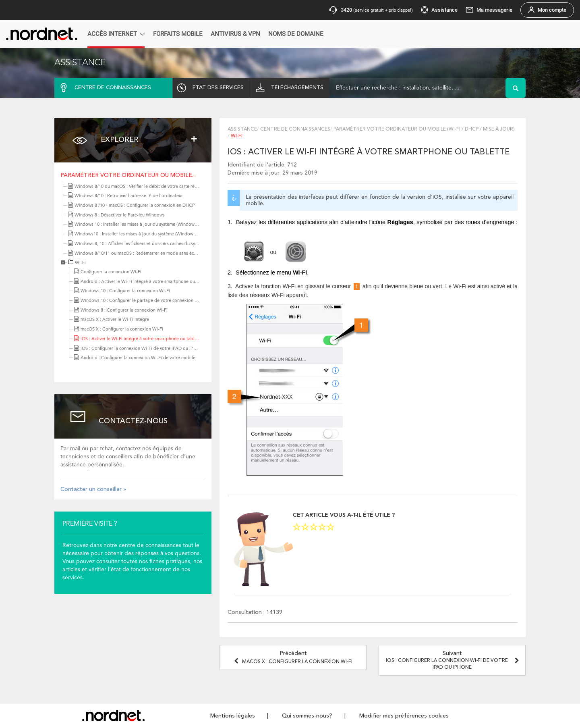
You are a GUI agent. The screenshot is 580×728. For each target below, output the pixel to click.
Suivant (454, 660)
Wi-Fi (80, 263)
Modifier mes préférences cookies (404, 716)
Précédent (293, 657)
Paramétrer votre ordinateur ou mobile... (128, 175)
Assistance (242, 129)
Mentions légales (233, 716)
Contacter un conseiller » (93, 489)
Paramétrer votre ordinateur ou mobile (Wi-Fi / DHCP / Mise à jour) (424, 129)
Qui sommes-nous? (307, 716)
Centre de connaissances (295, 129)
